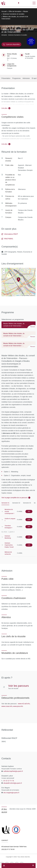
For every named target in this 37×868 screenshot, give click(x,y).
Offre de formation (15, 11)
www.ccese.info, (7, 706)
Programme (16, 78)
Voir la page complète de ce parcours (15, 498)
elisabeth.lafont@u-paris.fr (13, 783)
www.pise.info (18, 706)
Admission (26, 78)
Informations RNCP (10, 234)
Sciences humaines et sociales (14, 14)
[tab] (18, 326)
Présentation (6, 78)
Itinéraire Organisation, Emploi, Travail (9, 545)
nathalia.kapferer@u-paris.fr (13, 771)
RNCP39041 (7, 239)
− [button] (4, 273)
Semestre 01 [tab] (5, 503)
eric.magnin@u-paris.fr (11, 793)
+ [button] (4, 270)
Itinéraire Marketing (8, 537)
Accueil (4, 11)
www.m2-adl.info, (24, 704)
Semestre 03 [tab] (27, 503)
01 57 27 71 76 (9, 781)
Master (26, 11)
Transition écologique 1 (8, 527)
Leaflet (18, 295)
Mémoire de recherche (8, 553)
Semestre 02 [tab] (16, 503)
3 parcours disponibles (11, 44)
